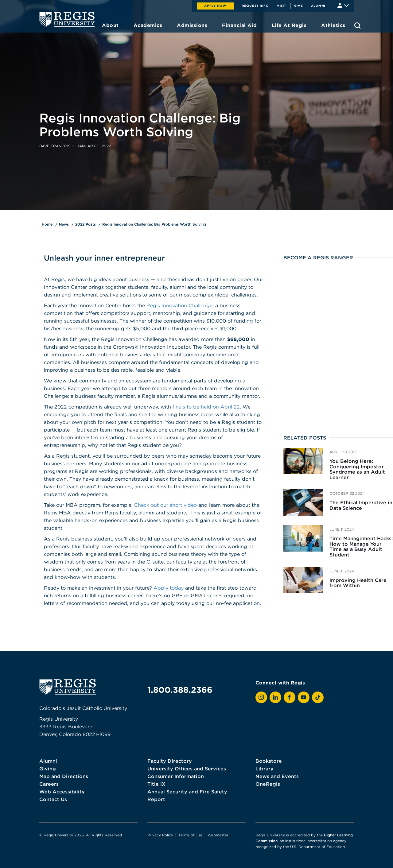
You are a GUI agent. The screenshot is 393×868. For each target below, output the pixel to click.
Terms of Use (190, 835)
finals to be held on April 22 (206, 407)
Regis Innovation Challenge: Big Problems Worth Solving (154, 224)
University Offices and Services (187, 769)
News (64, 224)
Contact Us (53, 799)
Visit (282, 6)
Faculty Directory (170, 761)
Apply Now (215, 6)
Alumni (318, 6)
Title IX (156, 784)
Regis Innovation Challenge (179, 305)
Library (265, 769)
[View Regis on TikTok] (318, 697)
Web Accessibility (62, 792)
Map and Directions (64, 776)
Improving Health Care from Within (358, 583)
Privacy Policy (160, 835)
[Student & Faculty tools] (343, 5)
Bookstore (269, 761)
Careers (49, 784)
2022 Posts (86, 224)
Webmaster (218, 835)
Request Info (255, 6)
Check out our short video (165, 505)
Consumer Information (176, 776)
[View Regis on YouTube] (304, 697)
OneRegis (268, 784)
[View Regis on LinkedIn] (275, 697)
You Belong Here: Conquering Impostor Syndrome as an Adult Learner (357, 469)
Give (299, 6)
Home (47, 224)
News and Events (277, 776)
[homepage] (67, 19)
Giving (48, 769)
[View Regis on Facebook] (290, 697)
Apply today (169, 588)
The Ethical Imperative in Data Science (361, 505)
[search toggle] (358, 25)
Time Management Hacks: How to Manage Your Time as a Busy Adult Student (361, 546)
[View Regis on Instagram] (261, 697)
